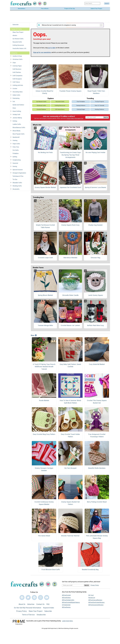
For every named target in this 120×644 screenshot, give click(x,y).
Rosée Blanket (44, 400)
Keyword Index (49, 608)
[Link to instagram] (40, 597)
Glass (14, 108)
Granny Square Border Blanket (45, 187)
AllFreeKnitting (66, 598)
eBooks (15, 35)
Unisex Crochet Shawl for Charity (45, 92)
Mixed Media (16, 131)
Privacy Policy (70, 119)
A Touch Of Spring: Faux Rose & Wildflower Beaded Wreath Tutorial (44, 367)
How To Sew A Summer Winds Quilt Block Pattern (70, 402)
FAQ (48, 604)
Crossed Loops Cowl (45, 258)
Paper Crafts (16, 144)
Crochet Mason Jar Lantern (70, 325)
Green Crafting (17, 111)
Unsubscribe (41, 615)
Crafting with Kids (18, 85)
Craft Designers (17, 79)
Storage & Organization (19, 173)
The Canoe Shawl (44, 536)
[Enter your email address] (73, 585)
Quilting (15, 157)
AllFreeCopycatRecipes (95, 600)
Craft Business (17, 69)
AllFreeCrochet (66, 595)
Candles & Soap (17, 56)
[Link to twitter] (28, 597)
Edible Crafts (16, 95)
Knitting (15, 121)
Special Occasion (18, 170)
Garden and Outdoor (18, 105)
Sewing (15, 166)
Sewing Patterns (81, 106)
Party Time (16, 147)
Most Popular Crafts (18, 134)
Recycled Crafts (17, 42)
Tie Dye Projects (99, 102)
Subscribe (16, 25)
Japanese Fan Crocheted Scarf (70, 187)
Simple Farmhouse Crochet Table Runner (45, 226)
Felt (14, 102)
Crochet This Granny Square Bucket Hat (97, 402)
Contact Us (40, 604)
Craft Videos (16, 82)
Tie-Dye (15, 179)
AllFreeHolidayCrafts (68, 600)
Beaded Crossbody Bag (90, 570)
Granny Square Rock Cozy (70, 225)
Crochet (15, 89)
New (34, 335)
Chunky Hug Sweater (95, 225)
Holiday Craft (16, 115)
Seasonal (15, 163)
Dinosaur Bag (95, 258)
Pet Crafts (16, 150)
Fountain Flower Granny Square (70, 91)
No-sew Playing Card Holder (95, 152)
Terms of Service (28, 615)
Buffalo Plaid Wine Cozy (95, 325)
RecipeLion (92, 598)
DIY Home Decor (60, 109)
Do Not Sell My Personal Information (28, 608)
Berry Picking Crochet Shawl (97, 502)
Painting (15, 140)
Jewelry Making (17, 118)
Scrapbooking (17, 160)
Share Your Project (18, 32)
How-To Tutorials (99, 106)
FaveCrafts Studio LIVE (19, 48)
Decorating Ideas (18, 92)
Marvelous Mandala (70, 258)
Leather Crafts (17, 124)
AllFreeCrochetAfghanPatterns (71, 602)
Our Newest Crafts (18, 39)
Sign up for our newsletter (42, 52)
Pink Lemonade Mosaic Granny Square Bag (97, 537)
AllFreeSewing (66, 607)
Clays (14, 63)
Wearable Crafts (17, 183)
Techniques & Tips (18, 176)
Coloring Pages (17, 66)
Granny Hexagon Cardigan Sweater (44, 469)
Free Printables (81, 102)
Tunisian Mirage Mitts (45, 325)
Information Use (79, 119)
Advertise (31, 604)
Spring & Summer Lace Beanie (95, 187)
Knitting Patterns (99, 109)
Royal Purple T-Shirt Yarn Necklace (96, 92)
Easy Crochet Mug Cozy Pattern (44, 434)
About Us (22, 604)
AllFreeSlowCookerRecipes (96, 602)
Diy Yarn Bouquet (70, 468)
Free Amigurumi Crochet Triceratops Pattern (97, 435)
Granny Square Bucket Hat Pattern (70, 503)
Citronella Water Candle (70, 295)
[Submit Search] (107, 3)
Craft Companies (17, 76)
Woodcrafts (16, 189)
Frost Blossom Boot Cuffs (51, 570)
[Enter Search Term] (92, 3)
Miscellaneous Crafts (19, 127)
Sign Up (106, 117)
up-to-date (52, 48)
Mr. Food (91, 595)
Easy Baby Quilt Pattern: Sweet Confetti (70, 365)
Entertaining (16, 98)
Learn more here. (68, 621)
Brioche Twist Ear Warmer (70, 536)
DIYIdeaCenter (66, 605)
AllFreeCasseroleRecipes (96, 605)
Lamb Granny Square (95, 295)
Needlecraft (16, 137)
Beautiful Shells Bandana (97, 468)
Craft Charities (17, 72)
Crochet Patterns (41, 109)
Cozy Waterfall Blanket (97, 364)
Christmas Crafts (17, 59)
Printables (16, 153)
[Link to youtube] (47, 597)
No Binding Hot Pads (45, 152)
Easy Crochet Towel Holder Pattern (70, 435)
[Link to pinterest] (34, 597)
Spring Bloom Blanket (45, 295)
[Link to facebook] (22, 597)
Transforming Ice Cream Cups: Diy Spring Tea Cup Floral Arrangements (70, 155)
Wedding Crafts (17, 186)
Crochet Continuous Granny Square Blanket (44, 503)
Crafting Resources (18, 45)
